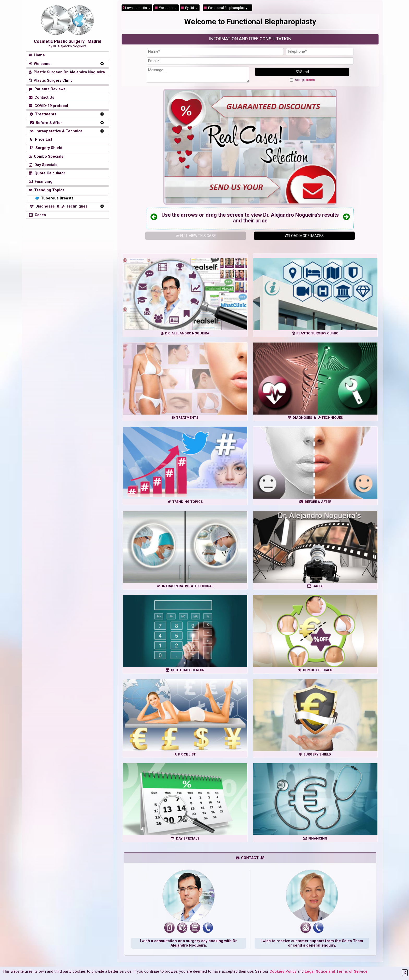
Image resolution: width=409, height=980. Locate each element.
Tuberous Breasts (54, 198)
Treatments (43, 114)
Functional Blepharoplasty (225, 8)
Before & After (45, 123)
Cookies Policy (283, 972)
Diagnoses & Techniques (58, 206)
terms (310, 80)
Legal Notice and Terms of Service (336, 972)
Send (302, 72)
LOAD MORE (305, 236)
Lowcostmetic (135, 8)
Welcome (164, 8)
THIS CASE (196, 236)
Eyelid (188, 8)
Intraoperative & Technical (56, 131)
